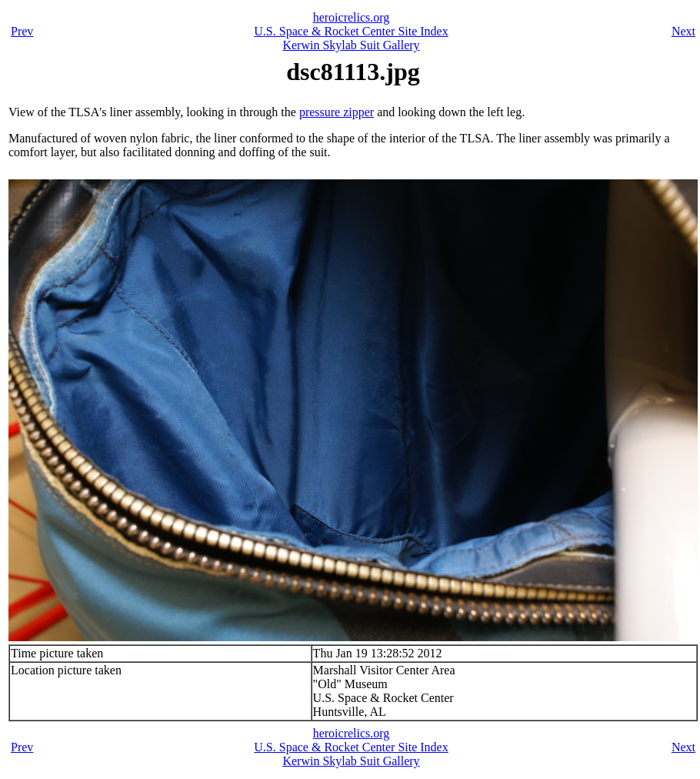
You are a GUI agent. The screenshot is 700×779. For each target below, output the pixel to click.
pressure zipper (337, 112)
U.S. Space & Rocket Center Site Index (351, 31)
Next (683, 31)
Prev (22, 31)
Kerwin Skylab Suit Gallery (351, 45)
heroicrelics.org (352, 17)
